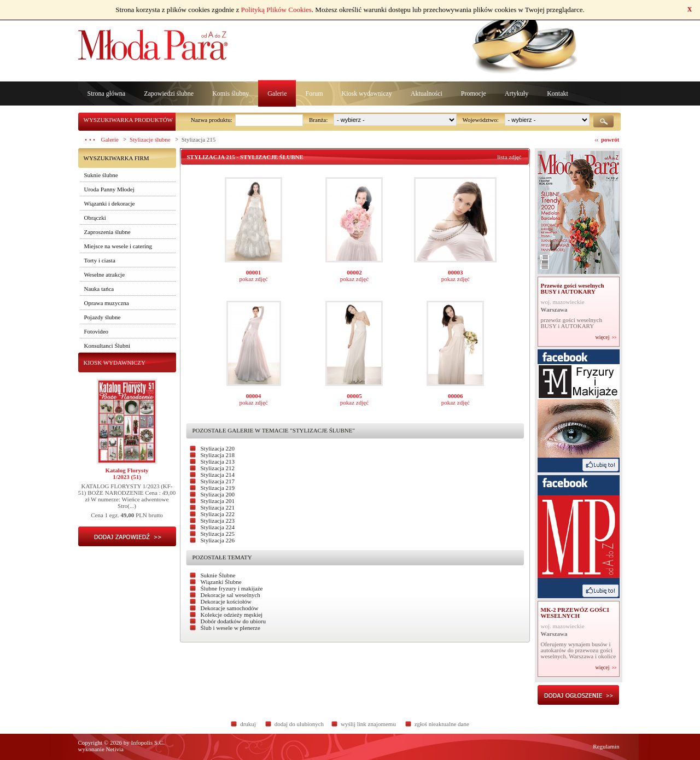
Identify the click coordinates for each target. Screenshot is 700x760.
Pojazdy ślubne (103, 317)
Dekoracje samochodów (230, 608)
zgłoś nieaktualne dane (442, 724)
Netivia (115, 749)
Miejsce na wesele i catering (118, 246)
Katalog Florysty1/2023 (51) (127, 473)
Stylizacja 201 (218, 501)
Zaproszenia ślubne (107, 232)
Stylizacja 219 (218, 488)
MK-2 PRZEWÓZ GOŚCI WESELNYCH (575, 613)
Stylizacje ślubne (150, 139)
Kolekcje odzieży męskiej (232, 615)
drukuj (248, 724)
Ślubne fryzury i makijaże (232, 588)
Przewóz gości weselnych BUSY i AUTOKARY (573, 288)
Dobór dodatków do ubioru (233, 621)
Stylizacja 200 (218, 494)
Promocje (474, 93)
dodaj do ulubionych (299, 724)
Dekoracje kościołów (226, 601)
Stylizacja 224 (218, 527)
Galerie (277, 93)
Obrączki (95, 218)
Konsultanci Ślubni (107, 346)
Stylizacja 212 (218, 468)
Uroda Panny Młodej (109, 189)
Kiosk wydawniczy (366, 93)
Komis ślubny (231, 93)
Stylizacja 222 (218, 514)
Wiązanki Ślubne (221, 582)
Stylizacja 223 (218, 521)
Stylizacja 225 (218, 534)
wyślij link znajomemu (368, 724)
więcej (602, 337)
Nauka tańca (99, 289)
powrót (610, 139)
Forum (314, 93)
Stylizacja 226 (218, 540)
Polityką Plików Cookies (276, 10)
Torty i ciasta (100, 260)
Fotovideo (97, 331)
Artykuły (517, 93)
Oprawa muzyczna (107, 303)
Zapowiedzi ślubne (169, 93)
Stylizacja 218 (218, 455)
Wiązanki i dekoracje (110, 203)
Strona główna (107, 93)
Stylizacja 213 (218, 461)
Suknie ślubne (101, 175)
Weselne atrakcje (105, 274)
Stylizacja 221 (218, 507)
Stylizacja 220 (218, 448)
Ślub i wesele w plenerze (231, 628)
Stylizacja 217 (218, 481)
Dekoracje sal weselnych (231, 595)
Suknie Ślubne (218, 575)
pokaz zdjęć (253, 279)
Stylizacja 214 (218, 475)
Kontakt (558, 93)
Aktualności (427, 93)
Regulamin (606, 746)
